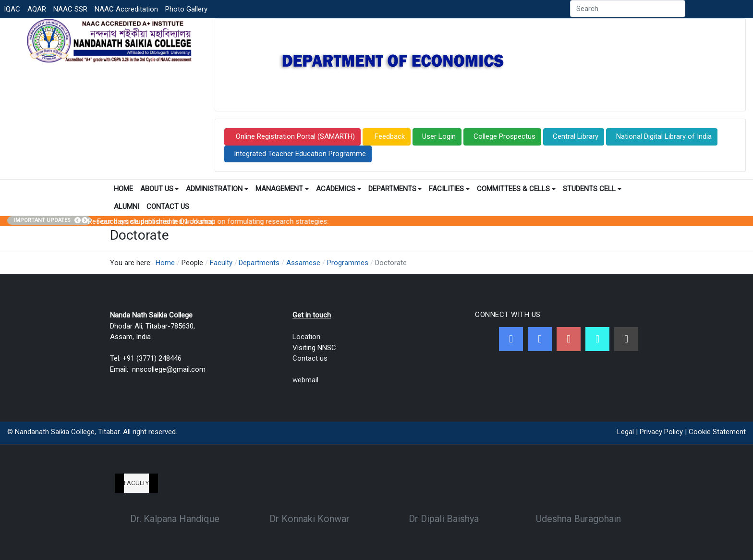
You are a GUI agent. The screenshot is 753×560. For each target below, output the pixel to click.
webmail (305, 380)
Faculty (136, 483)
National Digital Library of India (664, 136)
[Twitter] (540, 339)
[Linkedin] (626, 339)
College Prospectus (504, 136)
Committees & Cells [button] (516, 189)
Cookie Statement (717, 432)
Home (123, 189)
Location (306, 337)
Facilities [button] (449, 189)
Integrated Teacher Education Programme (300, 154)
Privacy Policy (661, 432)
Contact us (310, 358)
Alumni (127, 207)
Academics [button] (339, 189)
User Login (439, 136)
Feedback (389, 136)
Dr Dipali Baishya (444, 519)
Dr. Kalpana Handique (175, 519)
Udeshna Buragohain (578, 519)
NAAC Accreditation (126, 9)
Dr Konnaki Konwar (310, 519)
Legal (625, 432)
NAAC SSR (70, 9)
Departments (395, 189)
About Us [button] (160, 189)
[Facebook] (511, 339)
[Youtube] (569, 339)
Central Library (576, 136)
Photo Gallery (186, 9)
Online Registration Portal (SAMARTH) (294, 136)
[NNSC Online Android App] (597, 339)
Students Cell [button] (592, 189)
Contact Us (168, 207)
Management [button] (282, 189)
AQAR (37, 9)
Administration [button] (217, 189)
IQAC (12, 9)
